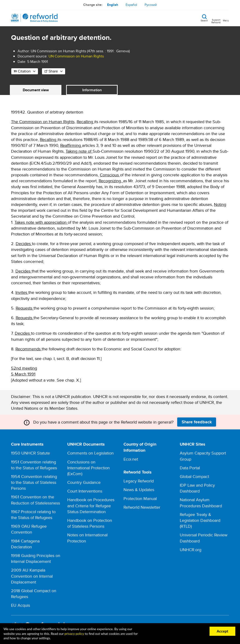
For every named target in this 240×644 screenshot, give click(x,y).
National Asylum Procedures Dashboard (201, 503)
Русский (151, 5)
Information (92, 90)
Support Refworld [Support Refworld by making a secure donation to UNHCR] (216, 21)
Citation (24, 71)
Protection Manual (140, 498)
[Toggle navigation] (226, 18)
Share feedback (197, 422)
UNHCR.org (191, 550)
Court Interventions (85, 491)
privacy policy (74, 634)
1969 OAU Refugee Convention (29, 529)
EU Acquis (21, 605)
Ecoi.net (131, 459)
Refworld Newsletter (142, 507)
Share (53, 71)
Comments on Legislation (90, 453)
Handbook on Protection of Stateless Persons (90, 523)
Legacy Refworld (139, 481)
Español (131, 5)
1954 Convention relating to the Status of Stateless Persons (34, 482)
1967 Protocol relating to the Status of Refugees (33, 515)
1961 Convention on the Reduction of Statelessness (36, 500)
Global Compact (194, 476)
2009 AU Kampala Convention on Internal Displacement (32, 576)
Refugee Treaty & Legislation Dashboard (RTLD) (200, 520)
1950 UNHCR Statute (30, 453)
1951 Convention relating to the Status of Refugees (34, 465)
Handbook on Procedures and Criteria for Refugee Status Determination (91, 506)
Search (204, 20)
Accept (222, 631)
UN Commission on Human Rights (76, 56)
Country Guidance (84, 482)
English (113, 5)
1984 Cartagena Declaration (25, 544)
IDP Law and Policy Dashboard (197, 488)
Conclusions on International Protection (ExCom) (88, 468)
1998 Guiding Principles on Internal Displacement (36, 558)
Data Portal (190, 468)
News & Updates (139, 490)
